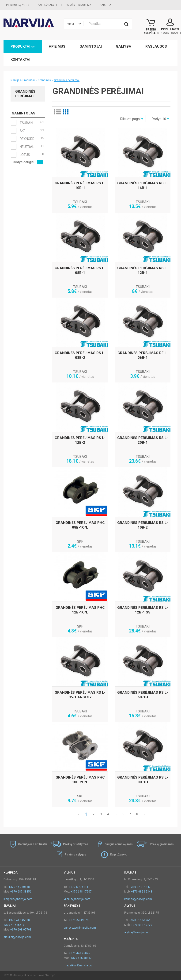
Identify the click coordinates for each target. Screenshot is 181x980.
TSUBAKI (27, 123)
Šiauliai (10, 906)
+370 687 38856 (21, 892)
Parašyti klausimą (78, 5)
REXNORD (27, 139)
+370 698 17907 (81, 892)
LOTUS (27, 155)
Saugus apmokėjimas (119, 844)
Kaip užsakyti (47, 5)
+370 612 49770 (142, 925)
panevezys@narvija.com (80, 928)
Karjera (106, 5)
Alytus (130, 906)
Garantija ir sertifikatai (32, 844)
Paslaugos (156, 46)
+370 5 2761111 (79, 887)
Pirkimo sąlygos (18, 5)
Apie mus (57, 46)
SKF (27, 131)
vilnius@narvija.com (77, 899)
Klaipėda (11, 873)
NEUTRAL (27, 147)
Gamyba (124, 46)
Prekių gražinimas (162, 844)
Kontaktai (20, 60)
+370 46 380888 (19, 887)
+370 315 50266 (140, 920)
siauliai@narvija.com (17, 937)
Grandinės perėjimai (67, 80)
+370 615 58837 (81, 958)
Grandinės (44, 80)
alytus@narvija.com (137, 932)
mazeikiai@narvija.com (79, 965)
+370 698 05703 (21, 930)
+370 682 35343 (142, 892)
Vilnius (69, 873)
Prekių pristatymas (76, 844)
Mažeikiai (71, 939)
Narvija (15, 80)
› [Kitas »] (144, 814)
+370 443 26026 (79, 953)
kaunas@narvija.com (138, 899)
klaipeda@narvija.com (18, 899)
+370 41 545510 (14, 925)
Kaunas (130, 873)
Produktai (23, 46)
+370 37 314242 (140, 887)
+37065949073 (79, 920)
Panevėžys (72, 906)
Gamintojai (91, 46)
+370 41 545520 (19, 920)
